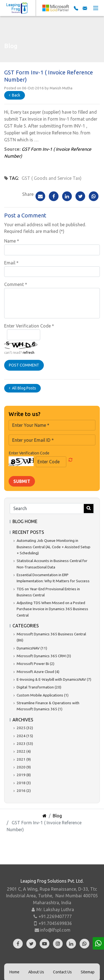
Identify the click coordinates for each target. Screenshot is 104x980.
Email (11, 263)
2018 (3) (24, 783)
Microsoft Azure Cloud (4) (38, 672)
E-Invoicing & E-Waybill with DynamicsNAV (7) (54, 679)
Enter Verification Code (29, 326)
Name (12, 241)
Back (15, 95)
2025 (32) (25, 728)
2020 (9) (24, 767)
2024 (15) (25, 736)
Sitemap (88, 972)
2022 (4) (24, 751)
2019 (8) (24, 775)
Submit (22, 481)
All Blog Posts (22, 388)
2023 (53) (25, 744)
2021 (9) (24, 759)
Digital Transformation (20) (39, 687)
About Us (36, 972)
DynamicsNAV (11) (32, 648)
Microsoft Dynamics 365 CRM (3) (44, 656)
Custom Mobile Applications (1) (43, 695)
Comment (16, 284)
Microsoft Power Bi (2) (35, 664)
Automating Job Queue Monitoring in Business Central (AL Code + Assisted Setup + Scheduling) (54, 547)
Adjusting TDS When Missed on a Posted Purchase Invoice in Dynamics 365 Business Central (52, 609)
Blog (57, 816)
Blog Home (25, 521)
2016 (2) (24, 791)
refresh (29, 352)
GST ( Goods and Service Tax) (52, 178)
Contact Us (62, 972)
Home (14, 972)
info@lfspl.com (55, 930)
